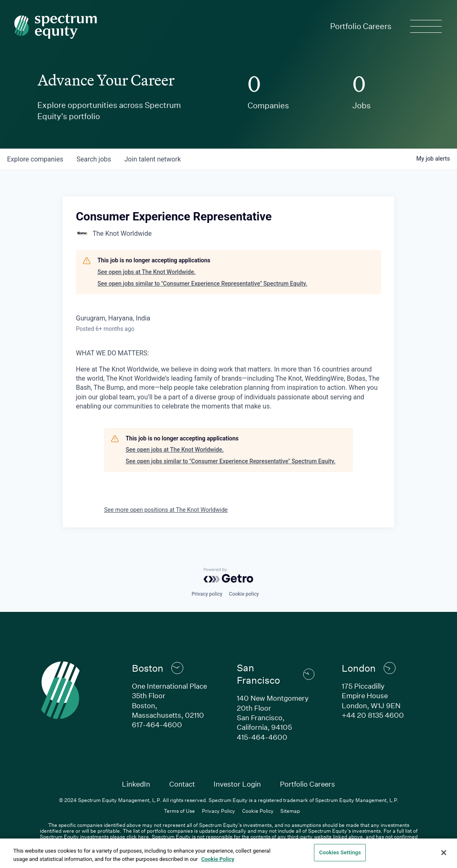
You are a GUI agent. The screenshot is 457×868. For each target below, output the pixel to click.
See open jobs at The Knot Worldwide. (147, 272)
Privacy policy (207, 594)
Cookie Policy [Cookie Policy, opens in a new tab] (218, 859)
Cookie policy (244, 594)
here (143, 836)
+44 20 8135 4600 (373, 715)
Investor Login (237, 784)
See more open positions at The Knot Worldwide (166, 510)
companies (35, 159)
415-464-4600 (262, 737)
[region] (228, 853)
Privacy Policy (219, 811)
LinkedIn (136, 784)
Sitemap (290, 811)
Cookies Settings (340, 852)
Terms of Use (179, 811)
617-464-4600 (157, 725)
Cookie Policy (258, 811)
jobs (94, 159)
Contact (182, 784)
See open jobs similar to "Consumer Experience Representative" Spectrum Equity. (202, 284)
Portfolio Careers (361, 26)
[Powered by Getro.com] (228, 575)
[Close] (444, 853)
